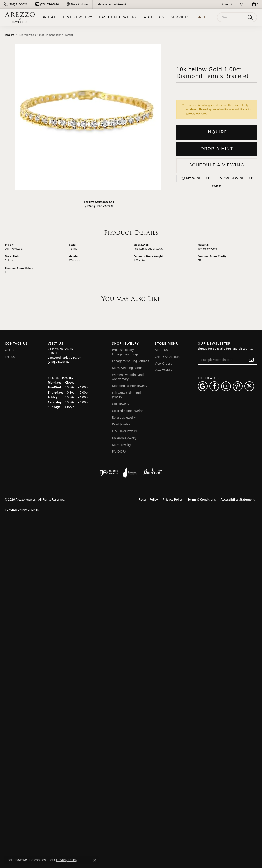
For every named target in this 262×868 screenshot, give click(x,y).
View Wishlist (164, 370)
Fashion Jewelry (118, 17)
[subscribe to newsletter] (251, 360)
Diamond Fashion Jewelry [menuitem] (130, 386)
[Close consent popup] (95, 860)
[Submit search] (251, 17)
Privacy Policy (173, 499)
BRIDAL (49, 17)
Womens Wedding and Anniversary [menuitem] (128, 377)
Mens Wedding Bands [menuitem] (127, 368)
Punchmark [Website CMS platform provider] (31, 510)
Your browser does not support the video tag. (88, 117)
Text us (10, 357)
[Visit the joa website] (130, 473)
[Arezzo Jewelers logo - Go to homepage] (20, 17)
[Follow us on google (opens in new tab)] (203, 386)
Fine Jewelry (78, 17)
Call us (9, 350)
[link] (16, 4)
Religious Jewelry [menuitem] (124, 417)
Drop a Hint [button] (217, 149)
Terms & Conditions (202, 499)
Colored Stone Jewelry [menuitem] (127, 411)
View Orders (163, 363)
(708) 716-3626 (99, 207)
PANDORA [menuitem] (119, 452)
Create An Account (168, 357)
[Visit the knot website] (152, 473)
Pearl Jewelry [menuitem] (121, 424)
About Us (154, 17)
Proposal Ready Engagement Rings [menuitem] (125, 352)
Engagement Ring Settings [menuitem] (130, 361)
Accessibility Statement (238, 499)
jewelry (9, 35)
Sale (202, 17)
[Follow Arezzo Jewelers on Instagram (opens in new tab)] (226, 386)
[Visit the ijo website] (109, 473)
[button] (227, 4)
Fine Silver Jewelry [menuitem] (124, 431)
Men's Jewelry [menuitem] (121, 445)
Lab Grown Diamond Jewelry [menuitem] (126, 395)
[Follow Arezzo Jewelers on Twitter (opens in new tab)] (249, 386)
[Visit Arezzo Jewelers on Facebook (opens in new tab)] (214, 386)
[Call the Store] (58, 362)
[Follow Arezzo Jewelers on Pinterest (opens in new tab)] (238, 386)
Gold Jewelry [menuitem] (121, 404)
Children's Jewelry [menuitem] (124, 438)
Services (180, 17)
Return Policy (148, 499)
